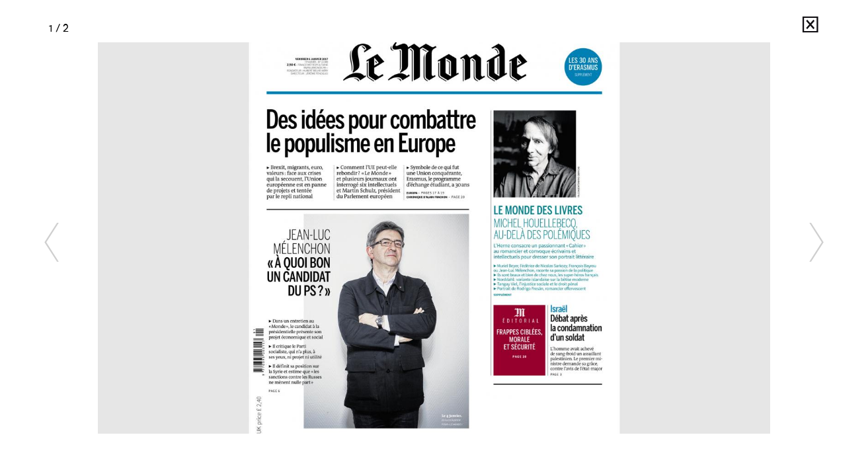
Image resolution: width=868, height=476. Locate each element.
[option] (434, 238)
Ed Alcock (780, 28)
